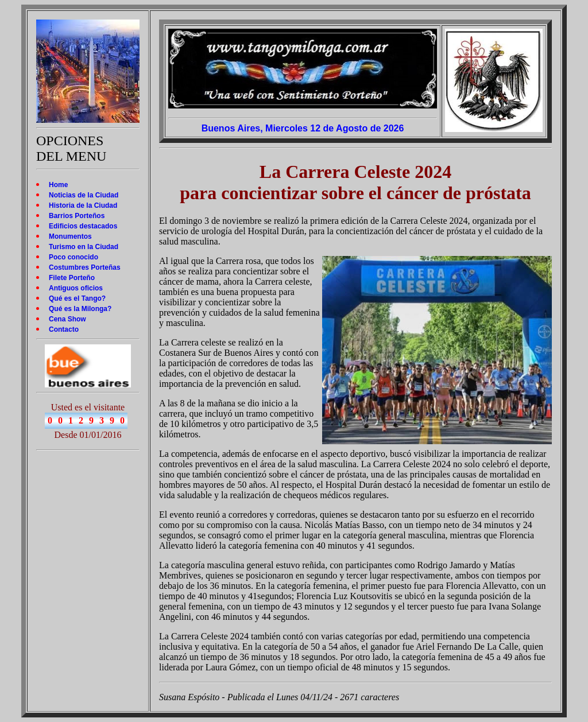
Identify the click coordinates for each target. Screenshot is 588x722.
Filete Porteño (72, 278)
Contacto (64, 329)
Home (58, 185)
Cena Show (67, 319)
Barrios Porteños (77, 216)
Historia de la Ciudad (83, 205)
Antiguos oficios (76, 288)
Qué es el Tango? (77, 298)
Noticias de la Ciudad (84, 195)
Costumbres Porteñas (85, 267)
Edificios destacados (83, 226)
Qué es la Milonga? (80, 309)
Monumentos (70, 236)
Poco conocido (73, 257)
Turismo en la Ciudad (84, 247)
